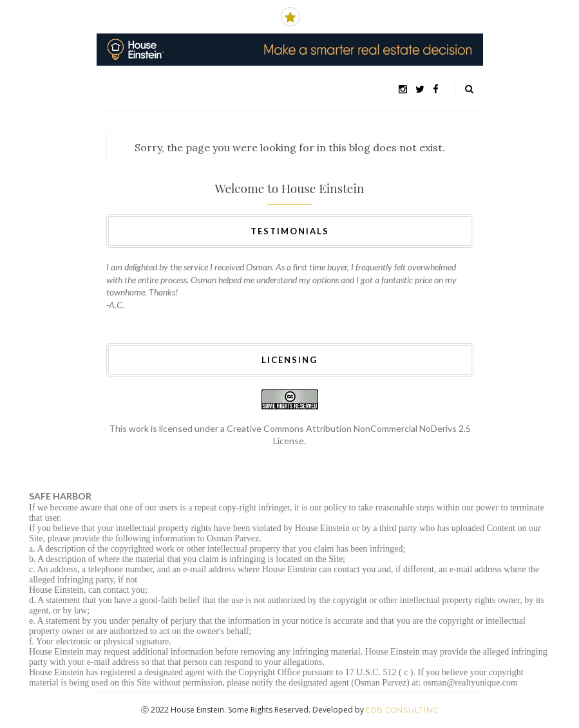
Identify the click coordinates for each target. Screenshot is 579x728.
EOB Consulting (402, 710)
